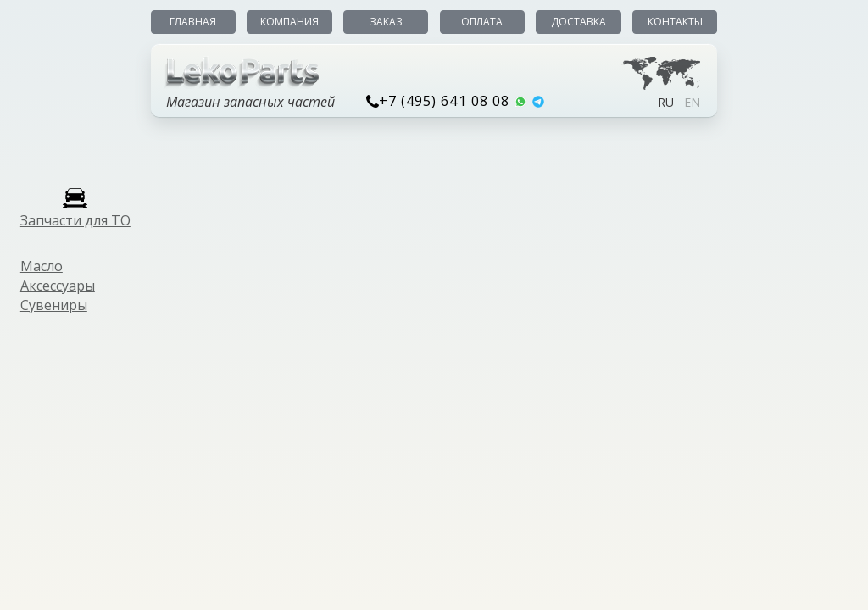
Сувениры (54, 305)
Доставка (579, 22)
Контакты (675, 22)
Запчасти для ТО (75, 220)
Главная (193, 22)
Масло (42, 266)
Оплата (482, 22)
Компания (289, 22)
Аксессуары (58, 286)
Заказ (386, 22)
